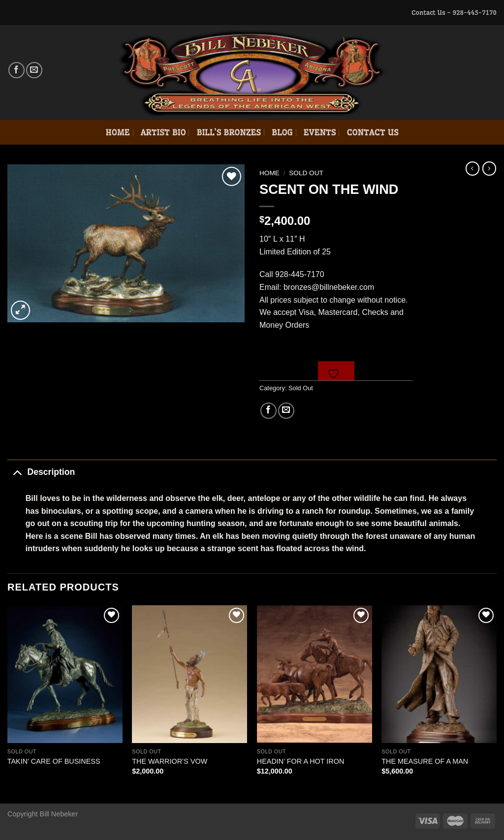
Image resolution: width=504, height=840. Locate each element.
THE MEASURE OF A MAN (425, 761)
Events (320, 132)
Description (41, 472)
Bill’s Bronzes (228, 132)
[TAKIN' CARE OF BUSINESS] (65, 674)
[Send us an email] (34, 70)
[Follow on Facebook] (16, 70)
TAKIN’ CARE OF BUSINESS (54, 761)
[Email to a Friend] (286, 411)
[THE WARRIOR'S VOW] (189, 674)
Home (117, 132)
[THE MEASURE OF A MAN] (439, 674)
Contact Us (372, 132)
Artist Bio (163, 132)
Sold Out (306, 173)
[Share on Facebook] (268, 411)
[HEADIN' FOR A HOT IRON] (315, 674)
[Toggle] (17, 472)
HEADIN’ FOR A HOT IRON (301, 761)
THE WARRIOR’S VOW (170, 761)
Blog (282, 132)
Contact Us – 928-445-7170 (454, 12)
